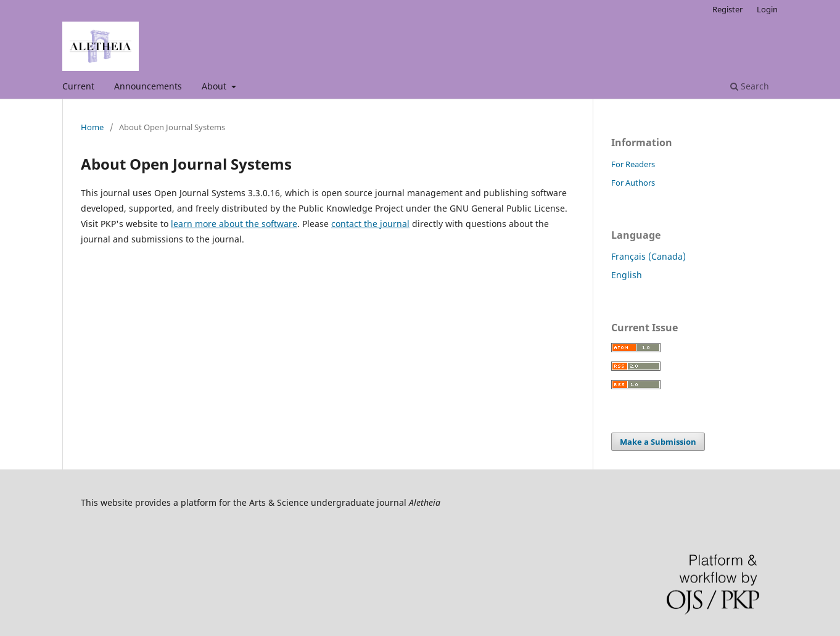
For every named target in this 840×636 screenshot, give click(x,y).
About (215, 86)
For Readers (633, 164)
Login (767, 9)
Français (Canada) (649, 256)
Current (78, 86)
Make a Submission (658, 442)
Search (750, 86)
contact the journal (370, 224)
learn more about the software (234, 224)
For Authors (633, 183)
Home (92, 127)
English (627, 275)
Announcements (148, 86)
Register (727, 9)
